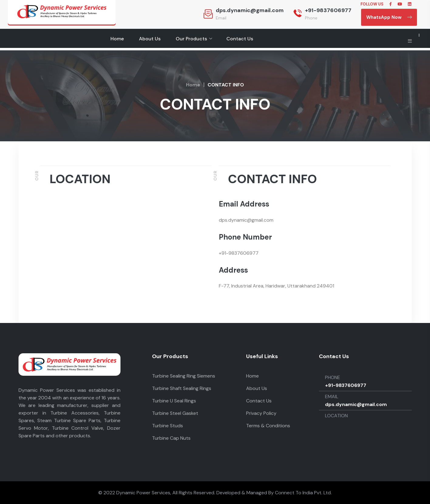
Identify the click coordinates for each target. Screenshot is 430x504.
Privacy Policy (261, 413)
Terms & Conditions (268, 426)
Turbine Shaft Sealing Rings (182, 388)
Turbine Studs (168, 426)
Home (117, 39)
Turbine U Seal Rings (174, 401)
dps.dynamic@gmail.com (250, 10)
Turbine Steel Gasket (175, 413)
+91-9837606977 (328, 10)
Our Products (191, 39)
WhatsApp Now (389, 17)
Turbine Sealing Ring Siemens (184, 376)
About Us (150, 39)
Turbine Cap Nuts (171, 438)
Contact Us (240, 39)
